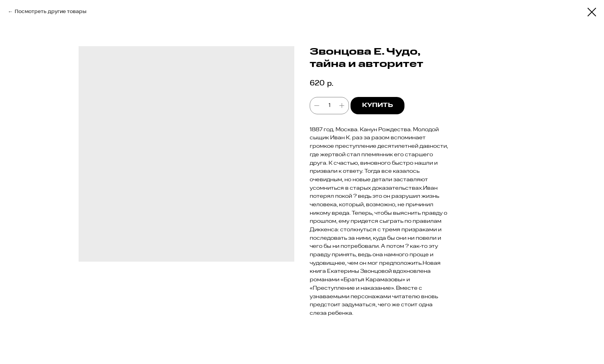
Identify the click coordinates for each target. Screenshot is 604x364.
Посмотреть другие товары (50, 12)
